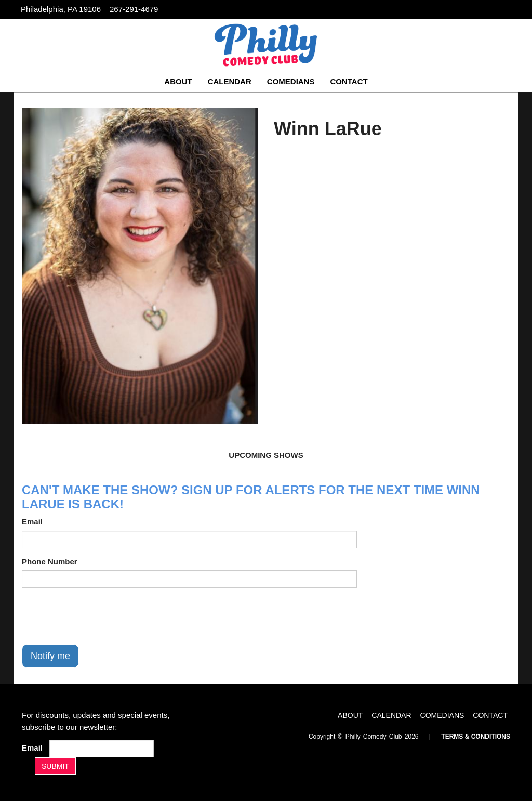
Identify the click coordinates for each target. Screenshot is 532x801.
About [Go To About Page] (178, 81)
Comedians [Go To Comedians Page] (291, 81)
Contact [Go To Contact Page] (349, 81)
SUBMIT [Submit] (55, 766)
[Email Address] (102, 749)
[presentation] (101, 616)
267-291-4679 (134, 9)
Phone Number (50, 562)
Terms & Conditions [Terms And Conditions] (476, 737)
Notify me (50, 656)
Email (32, 522)
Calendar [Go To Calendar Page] (230, 81)
